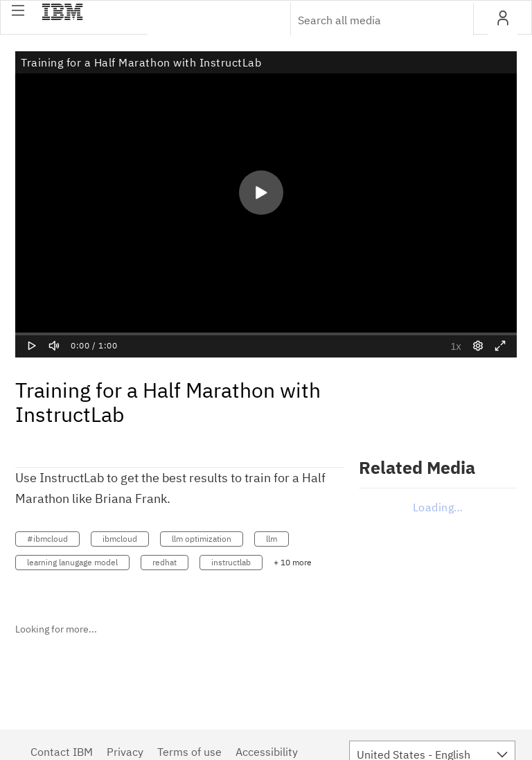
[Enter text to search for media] (367, 20)
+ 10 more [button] (293, 562)
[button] (18, 10)
